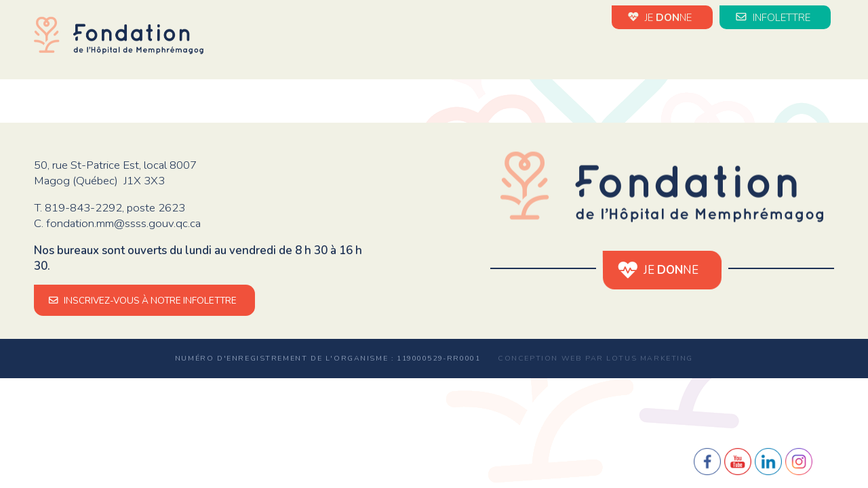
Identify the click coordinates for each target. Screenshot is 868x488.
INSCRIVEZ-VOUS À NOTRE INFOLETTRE (144, 301)
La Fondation (401, 53)
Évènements (575, 53)
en (827, 54)
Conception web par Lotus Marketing (595, 358)
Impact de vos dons (690, 53)
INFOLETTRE (775, 17)
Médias (788, 53)
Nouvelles (489, 53)
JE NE (662, 17)
